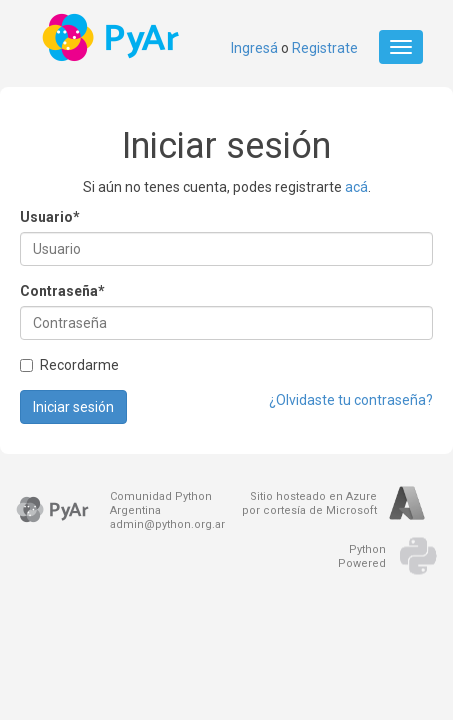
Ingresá (254, 48)
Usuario (50, 217)
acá (356, 187)
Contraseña (62, 291)
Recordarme (69, 365)
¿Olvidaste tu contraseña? (351, 400)
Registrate (325, 48)
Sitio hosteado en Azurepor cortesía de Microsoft (309, 503)
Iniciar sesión (73, 407)
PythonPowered (362, 556)
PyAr (112, 37)
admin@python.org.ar (167, 524)
